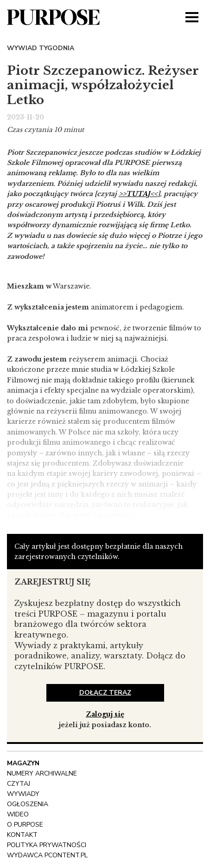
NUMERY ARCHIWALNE (42, 773)
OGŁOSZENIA (28, 804)
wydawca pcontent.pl (47, 855)
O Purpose (25, 825)
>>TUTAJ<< (138, 194)
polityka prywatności (47, 845)
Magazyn (23, 763)
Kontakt (22, 835)
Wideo (18, 814)
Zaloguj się (105, 714)
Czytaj (19, 784)
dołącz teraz (105, 693)
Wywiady (23, 794)
